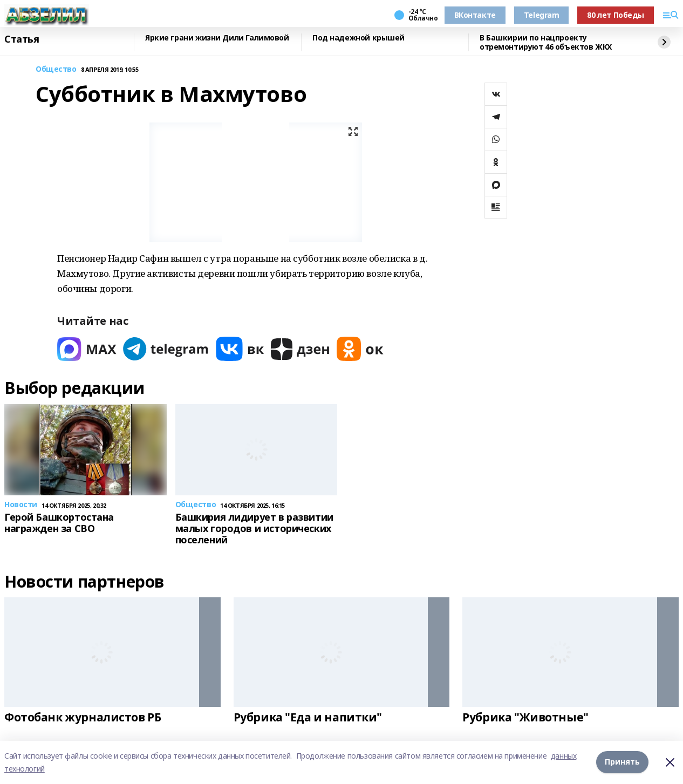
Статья (22, 39)
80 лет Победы (616, 15)
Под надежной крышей (358, 38)
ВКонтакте (475, 15)
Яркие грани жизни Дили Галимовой (217, 38)
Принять (622, 762)
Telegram (542, 15)
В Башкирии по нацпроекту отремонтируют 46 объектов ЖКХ (546, 42)
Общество (56, 69)
